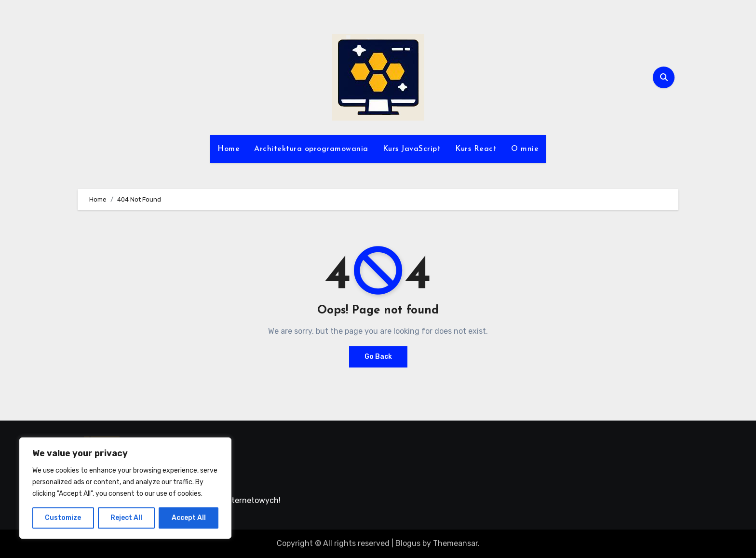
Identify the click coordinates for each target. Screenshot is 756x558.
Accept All (189, 518)
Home (229, 149)
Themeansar (455, 543)
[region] (125, 488)
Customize (63, 518)
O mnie (525, 149)
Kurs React (476, 149)
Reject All (126, 518)
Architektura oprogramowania (311, 149)
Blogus (408, 543)
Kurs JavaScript (412, 149)
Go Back (378, 357)
